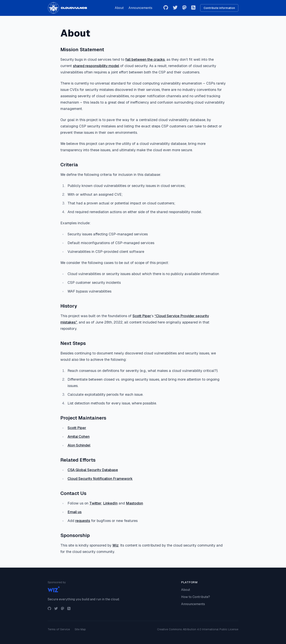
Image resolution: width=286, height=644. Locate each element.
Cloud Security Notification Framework (100, 479)
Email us (75, 512)
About (119, 8)
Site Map (80, 629)
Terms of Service (59, 629)
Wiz (115, 545)
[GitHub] (166, 8)
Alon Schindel (79, 445)
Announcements (140, 8)
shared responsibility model (96, 66)
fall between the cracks (145, 59)
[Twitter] (175, 8)
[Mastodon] (184, 8)
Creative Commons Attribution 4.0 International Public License (198, 629)
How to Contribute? (196, 597)
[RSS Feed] (193, 8)
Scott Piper (142, 316)
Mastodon (134, 503)
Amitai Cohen (79, 437)
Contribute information (219, 8)
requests (83, 521)
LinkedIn (110, 503)
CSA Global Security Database (93, 470)
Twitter (95, 503)
